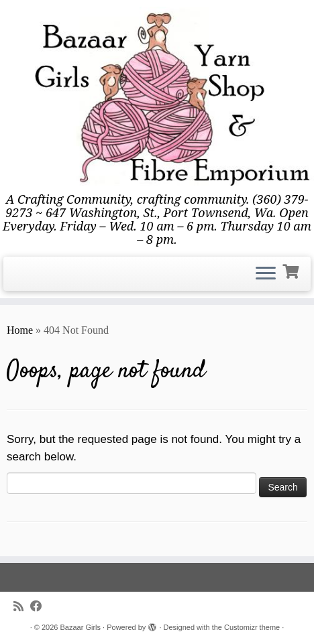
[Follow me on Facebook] (40, 607)
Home (20, 330)
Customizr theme (252, 627)
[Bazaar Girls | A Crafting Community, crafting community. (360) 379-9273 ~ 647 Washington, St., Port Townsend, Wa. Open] (157, 96)
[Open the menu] (266, 274)
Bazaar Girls (81, 627)
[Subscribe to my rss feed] (22, 607)
